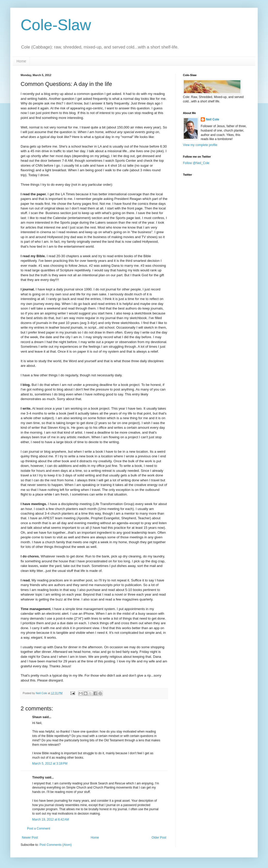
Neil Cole (212, 119)
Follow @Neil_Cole (196, 163)
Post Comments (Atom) (56, 845)
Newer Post (30, 838)
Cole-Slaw (56, 25)
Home (21, 61)
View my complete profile (200, 145)
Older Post (159, 838)
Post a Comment (39, 829)
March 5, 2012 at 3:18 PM (50, 764)
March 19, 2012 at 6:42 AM (51, 820)
